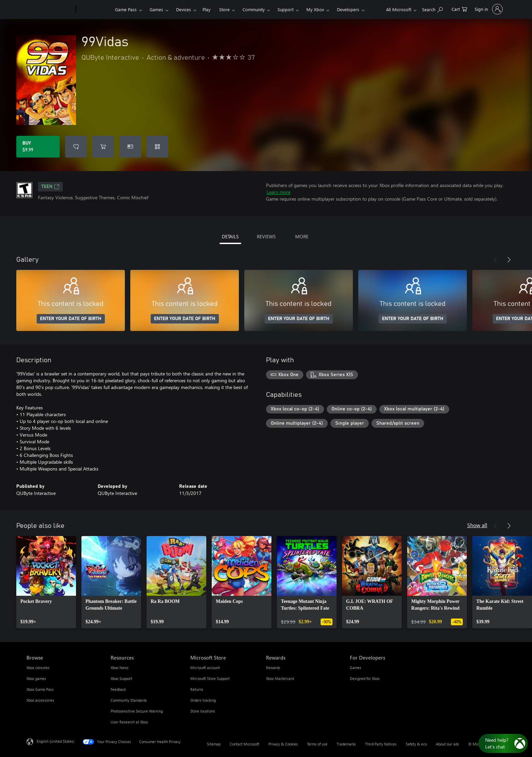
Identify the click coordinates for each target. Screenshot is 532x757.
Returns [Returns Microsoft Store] (197, 689)
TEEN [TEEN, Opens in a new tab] (50, 187)
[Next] (509, 260)
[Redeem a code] (157, 147)
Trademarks (346, 744)
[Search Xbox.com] (432, 9)
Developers (348, 9)
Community (254, 9)
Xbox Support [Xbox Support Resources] (121, 678)
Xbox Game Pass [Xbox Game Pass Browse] (40, 689)
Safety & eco (416, 744)
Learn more (279, 192)
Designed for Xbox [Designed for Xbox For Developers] (365, 678)
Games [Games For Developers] (356, 668)
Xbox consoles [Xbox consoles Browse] (38, 668)
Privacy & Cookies (283, 744)
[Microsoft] (50, 10)
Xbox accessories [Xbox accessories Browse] (40, 700)
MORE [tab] (302, 236)
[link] (46, 582)
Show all (477, 525)
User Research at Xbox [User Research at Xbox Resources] (129, 722)
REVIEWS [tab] (266, 236)
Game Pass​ (126, 9)
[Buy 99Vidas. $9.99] (38, 147)
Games (156, 9)
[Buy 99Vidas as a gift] (130, 147)
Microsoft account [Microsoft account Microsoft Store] (205, 668)
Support (286, 9)
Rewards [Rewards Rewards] (273, 668)
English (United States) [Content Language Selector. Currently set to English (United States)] (55, 741)
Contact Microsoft (244, 744)
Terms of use (317, 744)
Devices (184, 9)
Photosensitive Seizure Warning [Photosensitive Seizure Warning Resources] (137, 711)
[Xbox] (94, 10)
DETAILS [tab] (230, 236)
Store (224, 9)
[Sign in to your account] (488, 9)
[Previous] (495, 260)
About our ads (448, 744)
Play (206, 9)
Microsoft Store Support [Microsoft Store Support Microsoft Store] (210, 678)
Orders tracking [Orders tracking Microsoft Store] (203, 700)
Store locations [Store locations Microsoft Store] (203, 711)
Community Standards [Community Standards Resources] (129, 700)
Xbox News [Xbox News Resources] (120, 668)
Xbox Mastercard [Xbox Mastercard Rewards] (280, 678)
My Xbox (315, 9)
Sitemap (214, 744)
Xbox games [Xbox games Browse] (36, 678)
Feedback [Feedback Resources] (118, 689)
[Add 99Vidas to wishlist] (76, 147)
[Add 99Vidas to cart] (103, 147)
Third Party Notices (381, 744)
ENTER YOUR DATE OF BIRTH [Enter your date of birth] (71, 319)
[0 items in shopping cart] (459, 9)
